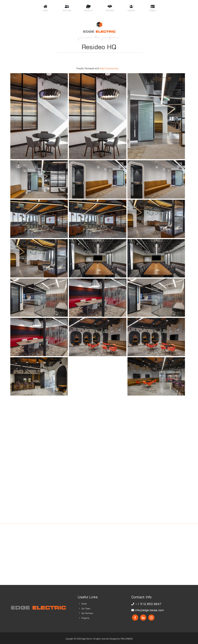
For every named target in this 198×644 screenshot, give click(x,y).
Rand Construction (109, 67)
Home (84, 603)
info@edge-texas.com (148, 609)
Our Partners (87, 612)
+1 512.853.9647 (146, 603)
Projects (85, 617)
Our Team (86, 607)
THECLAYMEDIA (127, 637)
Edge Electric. (87, 637)
